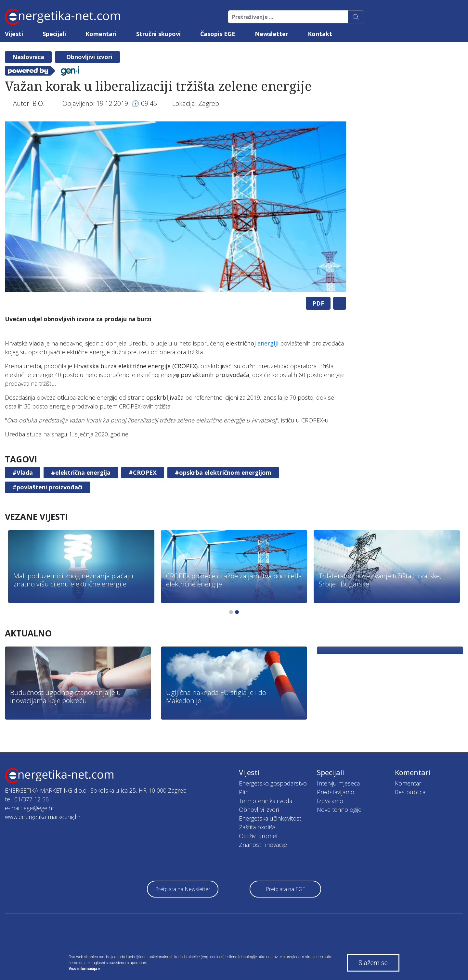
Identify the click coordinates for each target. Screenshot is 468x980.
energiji (268, 343)
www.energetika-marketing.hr (43, 817)
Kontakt (320, 34)
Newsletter (272, 34)
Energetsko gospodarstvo (273, 783)
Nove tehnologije (339, 810)
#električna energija (81, 472)
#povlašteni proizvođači (47, 487)
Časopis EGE (218, 34)
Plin (244, 792)
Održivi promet (258, 836)
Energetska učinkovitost (270, 818)
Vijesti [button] (14, 34)
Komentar (408, 783)
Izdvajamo (330, 801)
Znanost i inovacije (263, 845)
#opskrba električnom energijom (223, 472)
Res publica (410, 792)
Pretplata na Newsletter (183, 889)
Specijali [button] (54, 34)
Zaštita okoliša (257, 827)
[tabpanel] (175, 207)
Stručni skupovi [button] (158, 34)
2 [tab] (237, 612)
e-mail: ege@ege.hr (30, 808)
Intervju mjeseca (338, 783)
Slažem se (373, 963)
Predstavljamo (336, 792)
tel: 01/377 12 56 (27, 799)
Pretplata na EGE (286, 889)
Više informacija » (84, 969)
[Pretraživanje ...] (288, 17)
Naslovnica (28, 57)
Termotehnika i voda (266, 801)
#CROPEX (143, 472)
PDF (318, 303)
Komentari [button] (101, 34)
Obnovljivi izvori (89, 57)
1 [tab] (231, 612)
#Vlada (23, 472)
